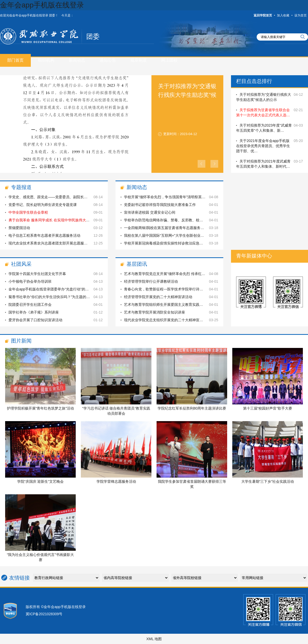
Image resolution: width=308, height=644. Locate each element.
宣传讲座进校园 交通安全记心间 (150, 212)
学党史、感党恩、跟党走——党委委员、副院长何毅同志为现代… (61, 197)
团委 (93, 36)
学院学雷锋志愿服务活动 (116, 481)
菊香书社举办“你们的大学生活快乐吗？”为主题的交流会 (53, 297)
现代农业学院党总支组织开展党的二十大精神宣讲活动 (167, 320)
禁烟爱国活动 (19, 228)
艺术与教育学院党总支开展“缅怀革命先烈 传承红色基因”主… (172, 274)
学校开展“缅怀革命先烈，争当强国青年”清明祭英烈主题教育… (174, 197)
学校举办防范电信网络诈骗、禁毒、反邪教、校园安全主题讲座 (174, 220)
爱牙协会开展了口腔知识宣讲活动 (35, 320)
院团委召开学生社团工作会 (30, 305)
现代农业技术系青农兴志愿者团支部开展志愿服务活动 (52, 243)
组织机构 (46, 60)
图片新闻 (21, 341)
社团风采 (21, 264)
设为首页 (301, 15)
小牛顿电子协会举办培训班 (30, 281)
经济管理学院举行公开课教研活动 (151, 281)
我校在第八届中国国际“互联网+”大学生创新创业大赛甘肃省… (173, 235)
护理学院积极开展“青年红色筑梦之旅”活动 (40, 408)
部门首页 (15, 60)
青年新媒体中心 (254, 256)
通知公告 (108, 60)
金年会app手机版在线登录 (42, 5)
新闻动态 (77, 60)
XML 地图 (154, 639)
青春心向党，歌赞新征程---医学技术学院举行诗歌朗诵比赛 (171, 289)
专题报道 (21, 187)
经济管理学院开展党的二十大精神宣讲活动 (158, 297)
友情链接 (20, 578)
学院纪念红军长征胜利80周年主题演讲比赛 (192, 408)
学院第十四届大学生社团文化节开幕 (37, 274)
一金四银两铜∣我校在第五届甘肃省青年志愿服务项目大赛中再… (175, 228)
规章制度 (139, 60)
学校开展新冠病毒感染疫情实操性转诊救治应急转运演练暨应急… (176, 243)
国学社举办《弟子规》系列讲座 (34, 312)
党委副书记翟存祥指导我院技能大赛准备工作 (160, 205)
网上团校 (169, 60)
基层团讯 (137, 264)
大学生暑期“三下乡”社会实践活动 (268, 481)
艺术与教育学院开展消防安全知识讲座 (155, 312)
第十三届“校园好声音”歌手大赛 (268, 408)
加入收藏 (283, 15)
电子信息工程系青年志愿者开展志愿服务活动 (44, 235)
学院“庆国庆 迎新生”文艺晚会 (40, 481)
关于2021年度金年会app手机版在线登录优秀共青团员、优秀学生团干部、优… (263, 146)
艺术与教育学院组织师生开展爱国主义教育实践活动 (165, 305)
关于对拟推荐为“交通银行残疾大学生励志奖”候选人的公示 (187, 95)
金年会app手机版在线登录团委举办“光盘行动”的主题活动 (54, 289)
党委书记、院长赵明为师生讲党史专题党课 (43, 205)
